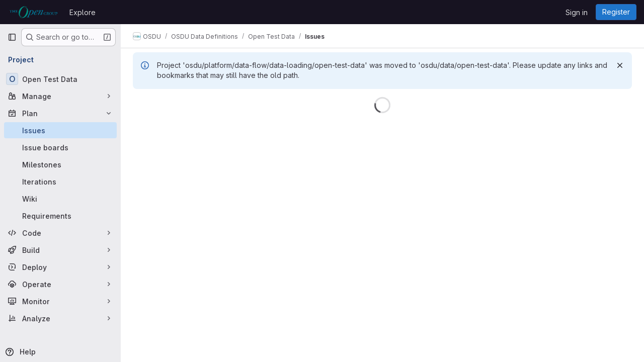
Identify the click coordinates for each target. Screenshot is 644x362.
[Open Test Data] (60, 79)
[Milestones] (60, 164)
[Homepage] (33, 12)
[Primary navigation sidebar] (12, 37)
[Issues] (60, 130)
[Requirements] (60, 216)
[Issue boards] (60, 147)
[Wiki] (60, 199)
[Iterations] (60, 182)
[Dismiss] (620, 65)
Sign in (577, 12)
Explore (83, 12)
